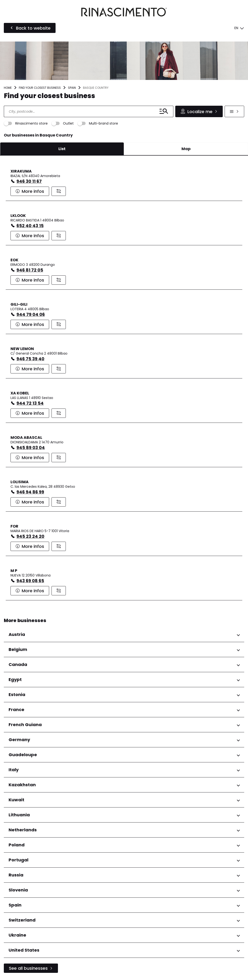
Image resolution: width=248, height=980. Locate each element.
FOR (14, 526)
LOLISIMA (20, 482)
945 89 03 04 (31, 448)
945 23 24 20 (30, 536)
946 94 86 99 (30, 492)
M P (14, 571)
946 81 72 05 (30, 270)
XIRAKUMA (21, 171)
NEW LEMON (22, 349)
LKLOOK (18, 216)
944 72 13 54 (30, 403)
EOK (14, 260)
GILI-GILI (19, 304)
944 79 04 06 (31, 314)
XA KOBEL (20, 393)
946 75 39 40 (30, 359)
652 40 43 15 (30, 226)
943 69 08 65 (30, 581)
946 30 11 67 (29, 181)
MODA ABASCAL (26, 438)
